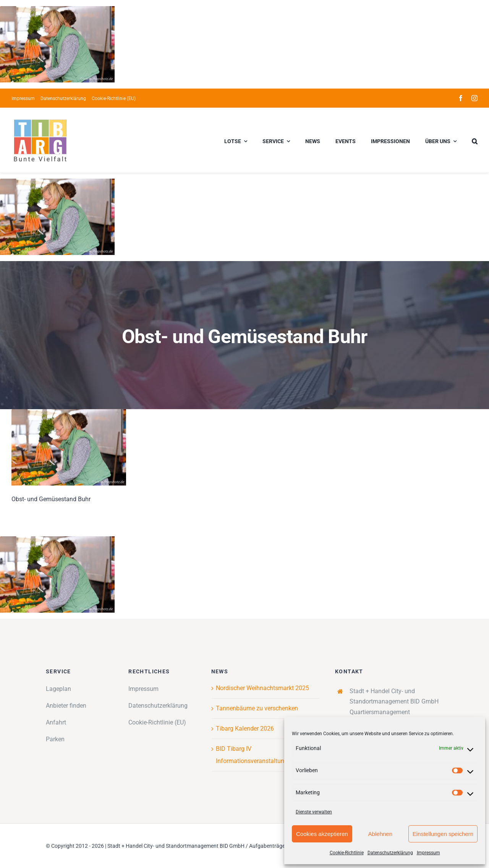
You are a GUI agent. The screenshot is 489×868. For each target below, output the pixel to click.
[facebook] (461, 98)
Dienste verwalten (314, 812)
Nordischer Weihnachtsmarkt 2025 (262, 688)
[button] (475, 140)
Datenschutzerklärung (390, 853)
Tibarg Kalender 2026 (245, 728)
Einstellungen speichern (443, 834)
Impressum (428, 853)
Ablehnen (380, 834)
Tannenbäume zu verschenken (257, 708)
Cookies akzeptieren (322, 834)
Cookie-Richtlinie (347, 853)
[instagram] (474, 98)
